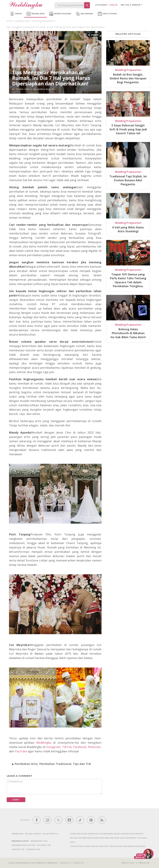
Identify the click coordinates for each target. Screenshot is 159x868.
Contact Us (78, 863)
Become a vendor (33, 834)
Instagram (53, 747)
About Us (65, 863)
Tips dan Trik (82, 764)
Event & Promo (107, 14)
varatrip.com (18, 849)
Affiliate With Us (50, 834)
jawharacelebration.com (23, 845)
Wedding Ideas (36, 14)
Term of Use (144, 863)
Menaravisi (52, 863)
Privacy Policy (128, 863)
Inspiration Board (60, 14)
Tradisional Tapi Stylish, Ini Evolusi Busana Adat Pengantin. (128, 180)
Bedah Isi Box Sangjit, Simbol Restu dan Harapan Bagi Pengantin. (128, 78)
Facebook (80, 747)
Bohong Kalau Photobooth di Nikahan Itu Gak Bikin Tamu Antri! (128, 333)
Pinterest (94, 747)
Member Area (18, 834)
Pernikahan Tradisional (55, 764)
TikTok (67, 747)
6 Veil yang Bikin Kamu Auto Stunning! (128, 229)
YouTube (21, 751)
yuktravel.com (44, 845)
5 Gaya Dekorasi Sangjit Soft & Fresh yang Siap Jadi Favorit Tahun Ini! (128, 129)
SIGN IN (114, 5)
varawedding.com (39, 841)
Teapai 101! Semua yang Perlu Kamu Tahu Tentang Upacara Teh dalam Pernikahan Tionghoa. (128, 280)
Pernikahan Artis (26, 764)
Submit (16, 800)
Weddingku (44, 743)
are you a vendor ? (131, 5)
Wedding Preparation (25, 67)
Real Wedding (85, 14)
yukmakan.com (33, 849)
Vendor (16, 14)
